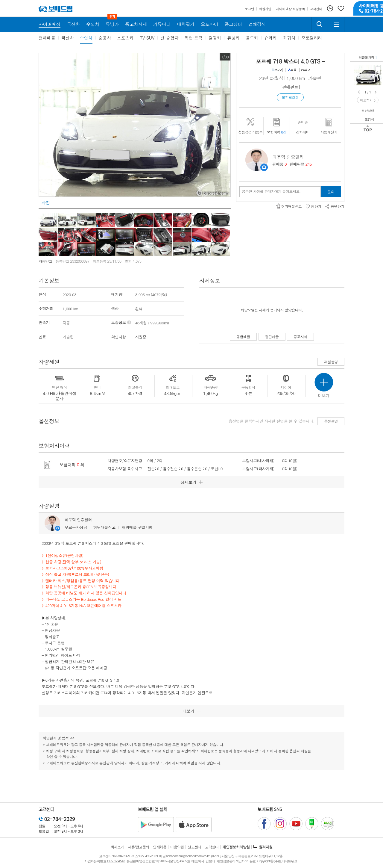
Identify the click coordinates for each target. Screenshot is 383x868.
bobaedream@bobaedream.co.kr (188, 856)
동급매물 (243, 337)
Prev (359, 92)
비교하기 (368, 100)
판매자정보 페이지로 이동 (264, 167)
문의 (331, 192)
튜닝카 (233, 38)
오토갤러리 (312, 38)
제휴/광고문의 (139, 847)
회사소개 (118, 847)
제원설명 (331, 362)
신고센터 (194, 847)
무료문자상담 (76, 527)
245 (309, 164)
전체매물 (47, 38)
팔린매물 (272, 337)
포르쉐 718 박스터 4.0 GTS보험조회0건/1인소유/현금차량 (378, 69)
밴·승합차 (170, 38)
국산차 (68, 38)
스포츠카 (125, 38)
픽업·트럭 (194, 38)
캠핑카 (215, 38)
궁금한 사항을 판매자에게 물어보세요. (271, 191)
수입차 (86, 38)
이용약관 (177, 847)
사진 (46, 202)
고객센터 (212, 847)
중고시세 (300, 337)
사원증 (141, 337)
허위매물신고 (104, 527)
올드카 (252, 38)
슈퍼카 (270, 38)
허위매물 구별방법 (137, 527)
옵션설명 (331, 421)
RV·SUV (147, 38)
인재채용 (160, 847)
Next (376, 92)
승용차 (105, 38)
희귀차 (289, 38)
